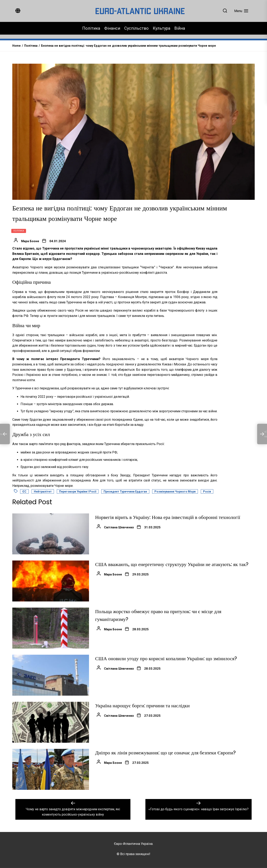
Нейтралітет (43, 492)
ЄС (24, 492)
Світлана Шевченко (119, 527)
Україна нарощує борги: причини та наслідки (142, 706)
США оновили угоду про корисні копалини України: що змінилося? (166, 658)
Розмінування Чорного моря (175, 492)
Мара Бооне (30, 241)
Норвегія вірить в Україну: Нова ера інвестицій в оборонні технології (168, 517)
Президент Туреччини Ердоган (125, 492)
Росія (207, 492)
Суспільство (136, 28)
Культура (161, 28)
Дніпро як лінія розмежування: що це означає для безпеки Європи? (165, 753)
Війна (180, 28)
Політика (91, 28)
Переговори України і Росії (78, 492)
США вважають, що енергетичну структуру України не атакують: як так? (172, 564)
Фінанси (112, 28)
